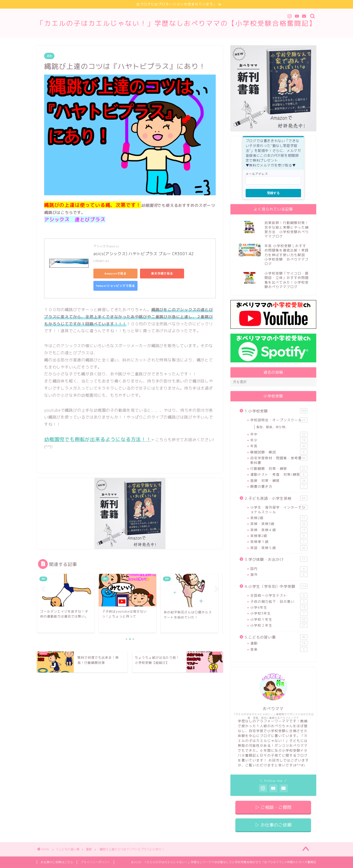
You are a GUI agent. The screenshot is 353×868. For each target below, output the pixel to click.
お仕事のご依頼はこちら (57, 862)
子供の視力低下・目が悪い (279, 602)
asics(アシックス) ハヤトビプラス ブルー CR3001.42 (144, 254)
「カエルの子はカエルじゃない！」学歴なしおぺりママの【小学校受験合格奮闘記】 (176, 23)
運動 (49, 56)
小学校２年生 (279, 625)
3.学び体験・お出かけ (276, 559)
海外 (279, 575)
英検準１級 (279, 542)
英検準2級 (279, 536)
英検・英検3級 (279, 524)
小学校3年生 (279, 613)
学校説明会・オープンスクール (279, 420)
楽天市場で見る (162, 273)
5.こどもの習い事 (276, 637)
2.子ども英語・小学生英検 (276, 498)
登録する (273, 193)
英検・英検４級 (279, 530)
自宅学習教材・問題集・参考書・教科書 (279, 460)
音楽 (279, 649)
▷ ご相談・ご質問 (273, 807)
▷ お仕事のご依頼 (273, 825)
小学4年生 (279, 607)
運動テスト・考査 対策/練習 (279, 474)
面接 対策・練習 (279, 481)
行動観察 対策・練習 (279, 469)
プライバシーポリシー (95, 862)
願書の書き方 (279, 487)
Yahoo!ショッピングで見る (115, 286)
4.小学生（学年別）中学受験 (276, 586)
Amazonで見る (115, 273)
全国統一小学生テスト (279, 595)
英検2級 (279, 518)
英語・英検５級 (279, 548)
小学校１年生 (279, 619)
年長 (279, 446)
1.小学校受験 (276, 411)
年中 (279, 434)
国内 (279, 569)
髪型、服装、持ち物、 (272, 427)
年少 (279, 440)
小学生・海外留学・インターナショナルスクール (279, 509)
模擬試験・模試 (279, 452)
